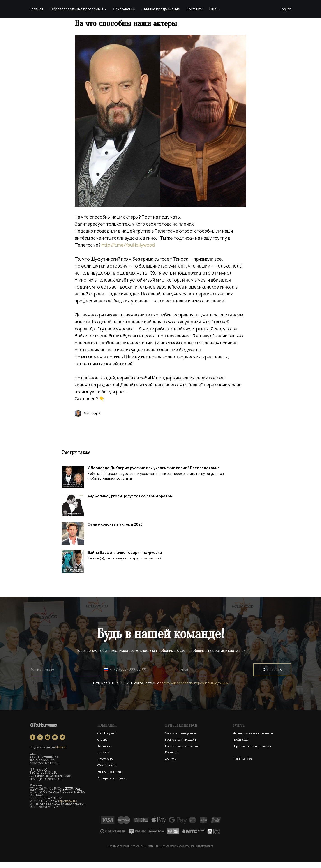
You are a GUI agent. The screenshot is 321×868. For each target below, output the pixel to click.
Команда (103, 758)
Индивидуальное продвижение (253, 739)
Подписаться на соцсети (181, 745)
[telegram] (62, 743)
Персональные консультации (252, 752)
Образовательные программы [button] (77, 9)
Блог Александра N (110, 778)
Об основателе (107, 771)
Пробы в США (241, 745)
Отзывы (102, 745)
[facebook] (33, 743)
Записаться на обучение (180, 739)
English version (242, 765)
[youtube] (55, 743)
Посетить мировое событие (182, 752)
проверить (68, 807)
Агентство (104, 752)
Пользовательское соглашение (179, 852)
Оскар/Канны (124, 9)
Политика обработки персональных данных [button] (134, 852)
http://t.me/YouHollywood (128, 248)
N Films (61, 753)
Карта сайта (206, 852)
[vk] (40, 743)
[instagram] (47, 743)
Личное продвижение (161, 9)
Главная (37, 9)
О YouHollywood (107, 739)
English (286, 9)
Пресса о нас (106, 765)
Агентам (171, 765)
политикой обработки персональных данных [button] (194, 689)
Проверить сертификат (112, 784)
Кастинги (195, 9)
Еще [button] (213, 9)
